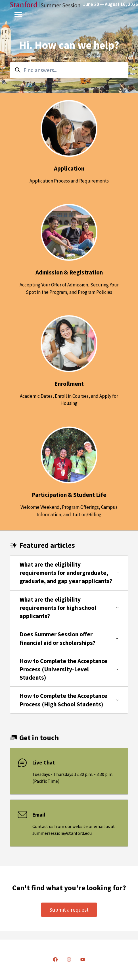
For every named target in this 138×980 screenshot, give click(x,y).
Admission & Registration (69, 272)
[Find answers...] (69, 70)
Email (39, 815)
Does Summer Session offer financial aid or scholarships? (69, 638)
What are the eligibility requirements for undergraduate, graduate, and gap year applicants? (69, 573)
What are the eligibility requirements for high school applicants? (69, 608)
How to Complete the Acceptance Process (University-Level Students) (69, 669)
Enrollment (69, 384)
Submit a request (69, 910)
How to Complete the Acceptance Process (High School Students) (69, 700)
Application (69, 168)
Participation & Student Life (69, 495)
